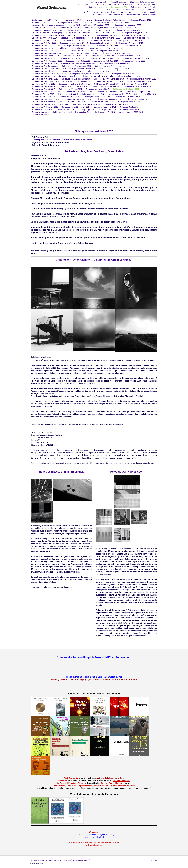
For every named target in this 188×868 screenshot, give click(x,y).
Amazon (63, 680)
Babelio (54, 680)
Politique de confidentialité (38, 861)
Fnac (71, 680)
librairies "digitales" (121, 781)
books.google (81, 680)
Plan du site (66, 861)
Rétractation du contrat (81, 861)
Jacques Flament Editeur (112, 783)
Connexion (155, 860)
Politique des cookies (55, 861)
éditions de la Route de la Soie (110, 778)
